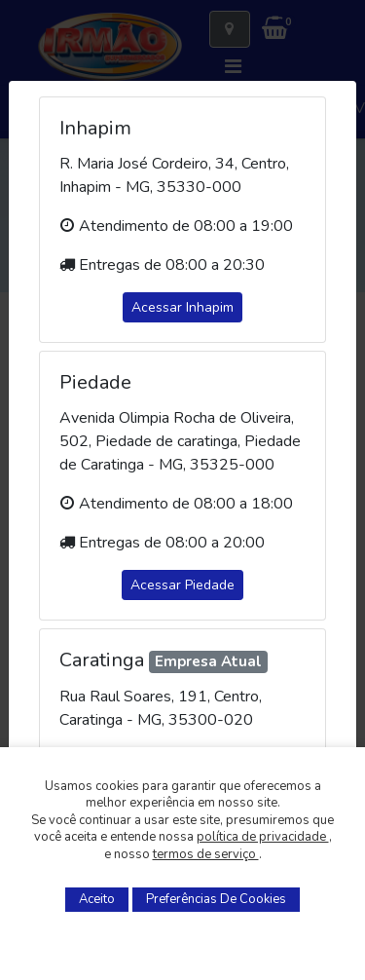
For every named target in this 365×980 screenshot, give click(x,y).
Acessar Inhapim (182, 307)
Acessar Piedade (182, 585)
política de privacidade (263, 837)
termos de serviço (206, 854)
